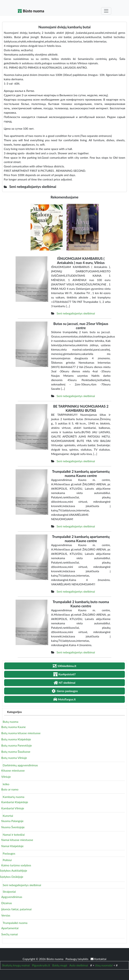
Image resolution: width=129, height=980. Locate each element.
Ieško (6, 784)
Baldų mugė (60, 965)
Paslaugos (9, 853)
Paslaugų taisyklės (77, 959)
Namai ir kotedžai (14, 834)
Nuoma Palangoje (12, 821)
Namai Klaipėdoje (12, 846)
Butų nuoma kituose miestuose (21, 733)
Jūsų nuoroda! (104, 965)
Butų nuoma (11, 722)
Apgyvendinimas (12, 897)
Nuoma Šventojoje (13, 827)
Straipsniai (9, 891)
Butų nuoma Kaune (13, 727)
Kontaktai (98, 959)
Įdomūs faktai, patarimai (16, 909)
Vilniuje (6, 777)
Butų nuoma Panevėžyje (17, 745)
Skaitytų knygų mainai (16, 965)
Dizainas (7, 903)
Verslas (6, 915)
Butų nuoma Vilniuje (14, 758)
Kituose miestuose (13, 770)
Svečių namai (10, 934)
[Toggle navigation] (106, 11)
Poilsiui (7, 860)
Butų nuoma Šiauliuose (16, 752)
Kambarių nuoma (13, 797)
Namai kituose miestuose (17, 840)
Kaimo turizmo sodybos (16, 865)
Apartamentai (10, 928)
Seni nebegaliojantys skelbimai (76, 313)
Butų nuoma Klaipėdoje (16, 739)
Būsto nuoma (31, 11)
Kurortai (8, 816)
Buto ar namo (10, 789)
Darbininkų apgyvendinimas (20, 765)
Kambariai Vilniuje (13, 808)
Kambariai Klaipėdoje (15, 802)
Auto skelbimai (79, 965)
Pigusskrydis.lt (41, 965)
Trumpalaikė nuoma (15, 923)
